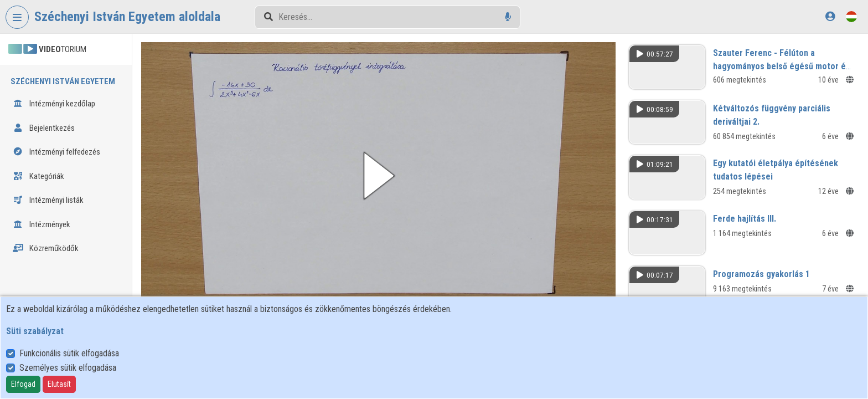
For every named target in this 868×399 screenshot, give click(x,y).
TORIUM (47, 49)
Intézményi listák (48, 200)
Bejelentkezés (44, 128)
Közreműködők (46, 248)
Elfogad (23, 384)
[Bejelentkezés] (830, 16)
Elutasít (59, 384)
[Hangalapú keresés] (508, 17)
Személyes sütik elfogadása (68, 368)
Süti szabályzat (35, 331)
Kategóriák (38, 176)
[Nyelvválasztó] (851, 16)
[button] (378, 176)
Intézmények (42, 224)
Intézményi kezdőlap (54, 104)
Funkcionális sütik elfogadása (69, 353)
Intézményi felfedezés (56, 152)
